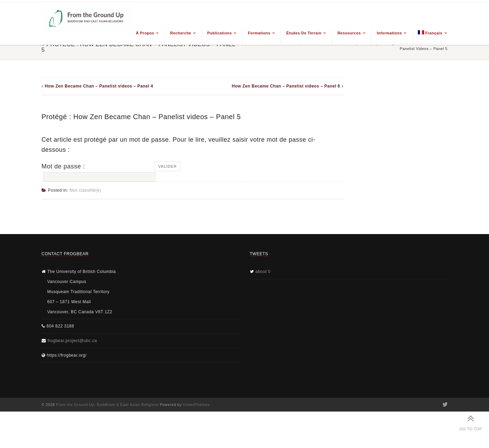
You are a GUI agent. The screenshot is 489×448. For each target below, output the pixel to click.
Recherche (181, 33)
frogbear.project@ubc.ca (72, 341)
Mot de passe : (98, 172)
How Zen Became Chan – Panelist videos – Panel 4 (99, 86)
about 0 (263, 272)
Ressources (349, 33)
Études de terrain (304, 33)
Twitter (445, 405)
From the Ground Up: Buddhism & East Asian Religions (107, 405)
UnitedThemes (196, 405)
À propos (145, 33)
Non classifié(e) (85, 190)
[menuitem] (430, 37)
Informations (389, 33)
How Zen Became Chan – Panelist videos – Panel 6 (286, 86)
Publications (220, 33)
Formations (259, 33)
